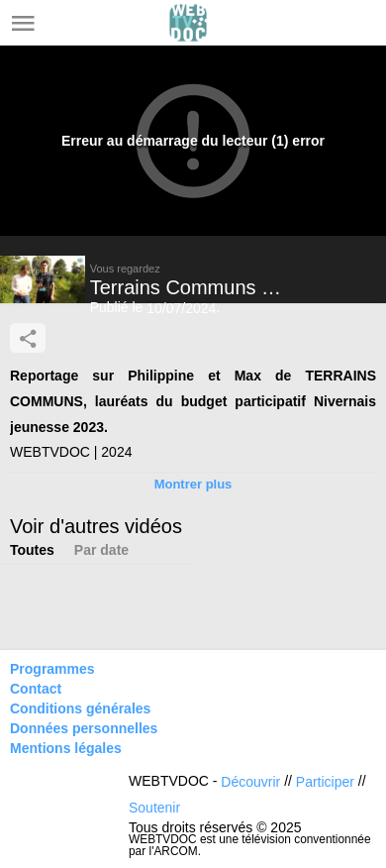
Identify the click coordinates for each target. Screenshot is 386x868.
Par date (101, 550)
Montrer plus (193, 484)
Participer (325, 782)
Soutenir (154, 808)
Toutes (32, 550)
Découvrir (250, 782)
